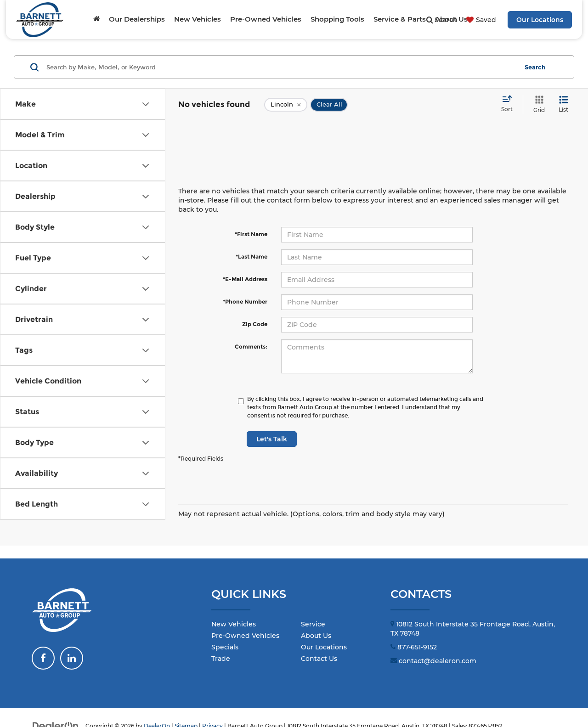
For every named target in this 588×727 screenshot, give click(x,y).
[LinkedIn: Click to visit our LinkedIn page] (72, 658)
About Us (316, 636)
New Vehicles (234, 624)
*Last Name (252, 256)
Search (535, 67)
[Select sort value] (510, 104)
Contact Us (319, 659)
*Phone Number (245, 302)
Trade (221, 659)
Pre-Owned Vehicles (245, 636)
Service (313, 624)
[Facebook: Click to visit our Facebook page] (43, 658)
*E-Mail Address (245, 279)
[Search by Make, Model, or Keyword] (281, 67)
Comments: (251, 347)
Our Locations (540, 20)
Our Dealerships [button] (137, 19)
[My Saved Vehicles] (480, 20)
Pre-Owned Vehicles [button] (266, 19)
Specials (225, 647)
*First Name (251, 234)
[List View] (563, 104)
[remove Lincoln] (286, 105)
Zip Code (255, 324)
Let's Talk (272, 439)
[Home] (96, 19)
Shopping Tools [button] (337, 19)
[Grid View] (537, 104)
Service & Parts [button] (400, 19)
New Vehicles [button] (198, 19)
